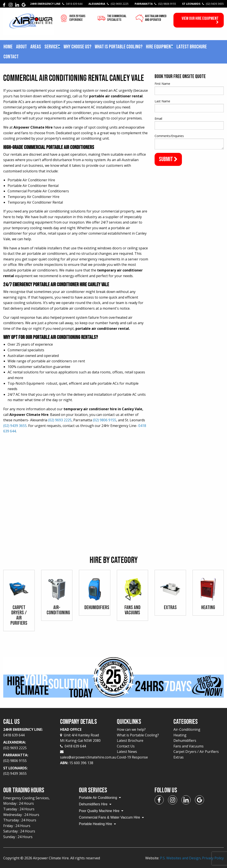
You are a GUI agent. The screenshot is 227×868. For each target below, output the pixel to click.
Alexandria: (28, 745)
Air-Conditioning (187, 729)
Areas (36, 47)
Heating (180, 735)
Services (52, 47)
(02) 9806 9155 (105, 420)
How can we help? (131, 729)
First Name (162, 84)
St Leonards (203, 4)
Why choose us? (77, 47)
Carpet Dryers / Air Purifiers (196, 752)
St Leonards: (28, 771)
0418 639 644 (73, 746)
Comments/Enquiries (169, 136)
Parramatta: (28, 758)
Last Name (162, 101)
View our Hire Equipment (200, 20)
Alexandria (109, 4)
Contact (11, 57)
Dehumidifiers (185, 740)
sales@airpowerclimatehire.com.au (88, 757)
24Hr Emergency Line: (28, 732)
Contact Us (126, 746)
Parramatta (155, 4)
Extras (179, 757)
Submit (168, 159)
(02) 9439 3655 (15, 426)
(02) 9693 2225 (60, 420)
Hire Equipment (159, 47)
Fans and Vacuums (189, 746)
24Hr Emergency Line (56, 4)
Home (8, 47)
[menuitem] (8, 47)
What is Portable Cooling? (119, 47)
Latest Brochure (192, 47)
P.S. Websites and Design (180, 858)
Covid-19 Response (132, 757)
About (21, 47)
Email (158, 119)
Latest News (127, 752)
